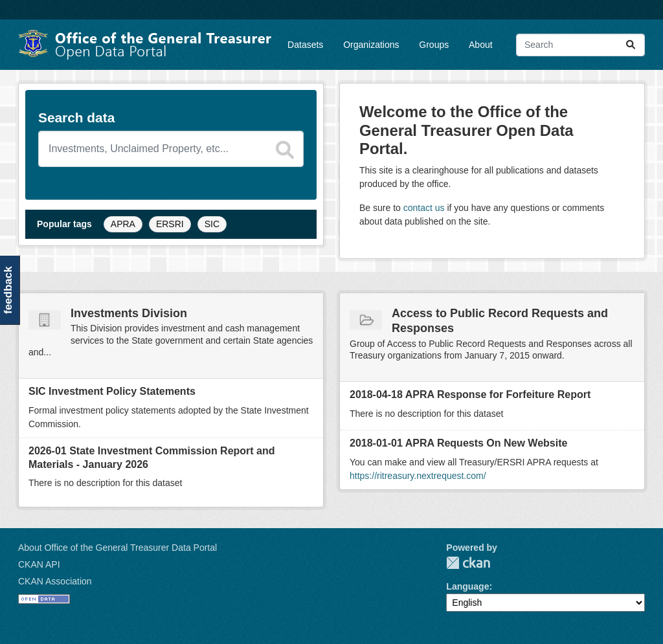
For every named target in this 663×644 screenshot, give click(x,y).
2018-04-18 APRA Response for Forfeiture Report (470, 394)
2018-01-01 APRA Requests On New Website (458, 443)
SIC (212, 224)
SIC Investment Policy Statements (112, 391)
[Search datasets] (171, 149)
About (481, 45)
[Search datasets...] (580, 45)
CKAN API (39, 564)
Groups (434, 45)
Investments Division (129, 313)
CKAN (468, 563)
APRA (123, 224)
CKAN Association (55, 581)
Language (467, 586)
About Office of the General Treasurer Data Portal (118, 548)
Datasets (305, 45)
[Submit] (631, 45)
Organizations (371, 45)
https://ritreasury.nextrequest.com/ (418, 476)
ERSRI (170, 224)
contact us (424, 208)
